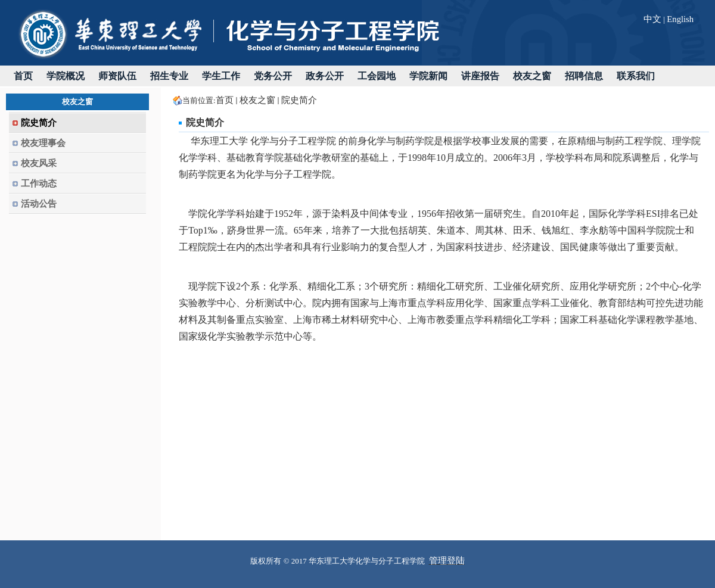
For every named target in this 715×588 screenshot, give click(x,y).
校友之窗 (257, 100)
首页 (225, 100)
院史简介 (299, 100)
